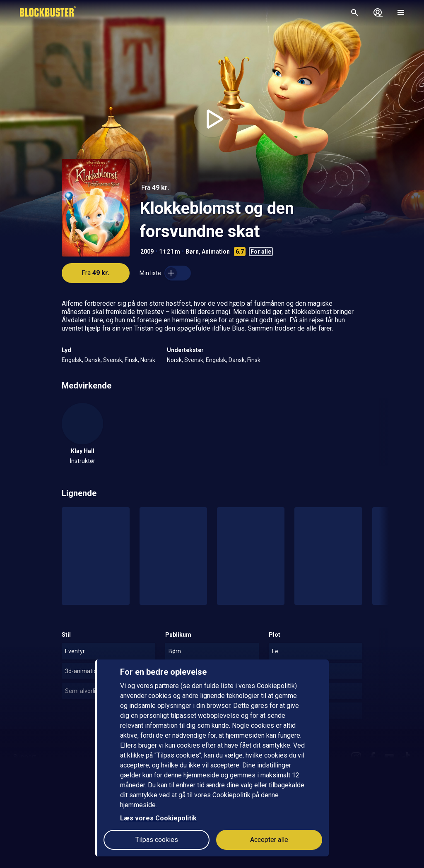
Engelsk (72, 360)
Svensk (113, 360)
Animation (216, 252)
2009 (147, 252)
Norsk (148, 360)
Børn (192, 252)
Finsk (131, 360)
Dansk (93, 360)
